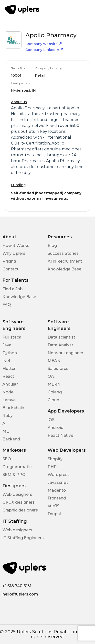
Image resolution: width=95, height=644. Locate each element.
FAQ (7, 305)
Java (7, 345)
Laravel (10, 400)
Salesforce (58, 369)
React (8, 376)
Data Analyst (60, 345)
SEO (7, 459)
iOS (51, 420)
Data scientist (61, 337)
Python (10, 353)
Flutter (9, 369)
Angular (10, 384)
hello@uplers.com (20, 594)
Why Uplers (14, 253)
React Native (60, 435)
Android (56, 428)
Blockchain (13, 408)
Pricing (9, 261)
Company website (44, 44)
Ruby (8, 416)
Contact (11, 269)
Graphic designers (20, 510)
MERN (54, 384)
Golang (55, 392)
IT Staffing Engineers (23, 538)
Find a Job (13, 289)
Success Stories (63, 253)
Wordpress (59, 475)
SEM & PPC (14, 475)
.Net (6, 361)
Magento (57, 490)
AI (5, 423)
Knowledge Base (64, 269)
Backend (11, 439)
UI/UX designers (19, 502)
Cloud (53, 400)
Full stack (12, 337)
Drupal (54, 514)
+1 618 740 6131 (17, 586)
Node (8, 392)
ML (6, 431)
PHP (52, 467)
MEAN (54, 361)
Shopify (55, 459)
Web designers (17, 494)
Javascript (58, 482)
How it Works (16, 246)
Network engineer (65, 353)
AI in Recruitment (65, 261)
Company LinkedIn (44, 50)
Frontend (57, 498)
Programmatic (17, 467)
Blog (52, 246)
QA (51, 376)
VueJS (53, 506)
